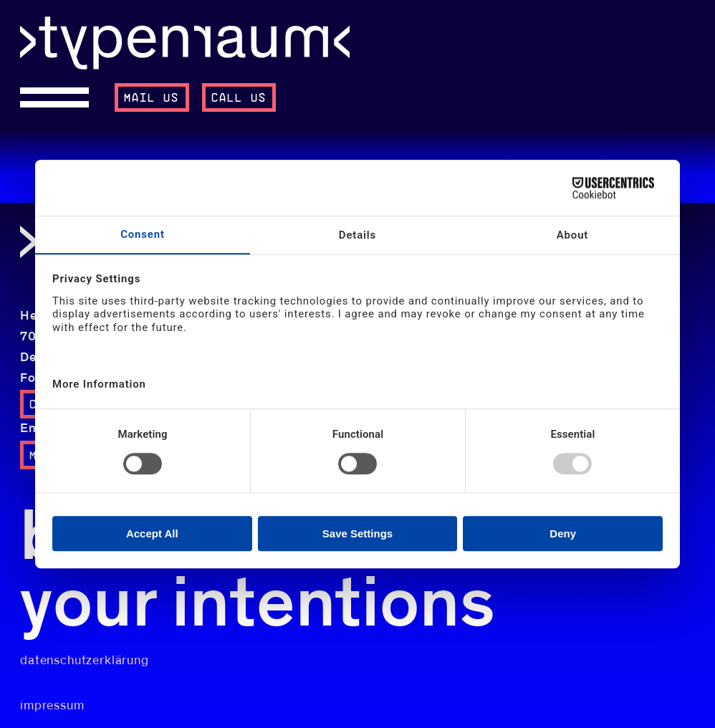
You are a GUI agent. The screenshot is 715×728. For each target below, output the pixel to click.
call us (239, 98)
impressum (52, 706)
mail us (152, 98)
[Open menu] (61, 97)
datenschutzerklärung (85, 661)
